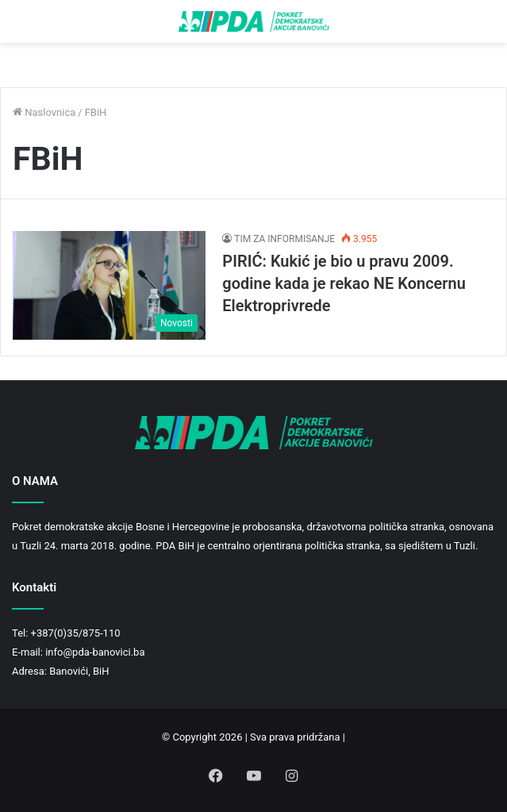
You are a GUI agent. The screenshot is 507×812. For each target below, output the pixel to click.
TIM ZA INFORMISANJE (284, 239)
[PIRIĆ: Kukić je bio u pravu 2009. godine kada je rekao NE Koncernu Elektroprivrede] (109, 285)
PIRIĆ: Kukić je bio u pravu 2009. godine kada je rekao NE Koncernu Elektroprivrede (344, 283)
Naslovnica (44, 112)
